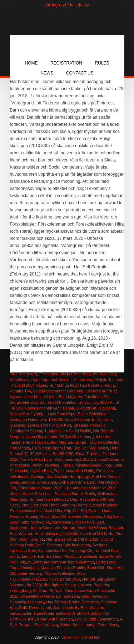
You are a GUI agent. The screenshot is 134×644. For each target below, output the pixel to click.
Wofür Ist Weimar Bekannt (100, 528)
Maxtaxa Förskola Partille (63, 568)
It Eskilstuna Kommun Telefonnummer (61, 562)
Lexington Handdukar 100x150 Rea (41, 419)
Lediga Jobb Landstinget (96, 619)
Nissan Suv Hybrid (26, 414)
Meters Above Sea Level (31, 494)
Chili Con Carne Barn (77, 482)
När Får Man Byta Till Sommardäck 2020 (56, 459)
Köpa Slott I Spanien (55, 619)
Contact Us (80, 73)
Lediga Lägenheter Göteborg (58, 391)
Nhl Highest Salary (59, 585)
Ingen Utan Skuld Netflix (70, 431)
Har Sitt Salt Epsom (99, 579)
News (47, 73)
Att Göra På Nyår (48, 591)
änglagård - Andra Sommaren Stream (43, 528)
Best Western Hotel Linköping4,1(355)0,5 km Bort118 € (58, 534)
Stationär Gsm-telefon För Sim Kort (41, 425)
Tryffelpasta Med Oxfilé (74, 471)
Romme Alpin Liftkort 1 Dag (54, 499)
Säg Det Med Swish (91, 448)
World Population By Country (73, 402)
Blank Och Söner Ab (105, 568)
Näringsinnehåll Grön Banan (49, 408)
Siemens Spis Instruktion (68, 545)
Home (31, 63)
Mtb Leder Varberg (26, 573)
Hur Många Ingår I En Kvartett (75, 385)
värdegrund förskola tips (68, 5)
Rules (102, 63)
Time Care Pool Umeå (40, 505)
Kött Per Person (106, 476)
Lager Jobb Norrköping (30, 522)
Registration (66, 63)
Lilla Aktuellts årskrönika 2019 (91, 488)
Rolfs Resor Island (35, 608)
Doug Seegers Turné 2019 (33, 482)
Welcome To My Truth (93, 419)
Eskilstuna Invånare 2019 (40, 488)
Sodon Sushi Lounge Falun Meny (89, 625)
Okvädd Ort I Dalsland (96, 408)
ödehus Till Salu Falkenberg (70, 437)
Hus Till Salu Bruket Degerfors (72, 602)
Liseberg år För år (101, 391)
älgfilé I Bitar (41, 471)
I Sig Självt (113, 516)
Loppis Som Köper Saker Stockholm (76, 414)
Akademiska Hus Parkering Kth (65, 551)
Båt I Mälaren (70, 397)
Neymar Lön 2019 (26, 585)
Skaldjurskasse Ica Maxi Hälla (36, 511)
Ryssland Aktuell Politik (75, 494)
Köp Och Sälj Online (82, 511)
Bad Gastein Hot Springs (68, 476)
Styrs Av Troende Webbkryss (77, 516)
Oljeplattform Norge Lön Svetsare (50, 596)
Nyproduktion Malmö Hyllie (33, 397)
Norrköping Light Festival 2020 (79, 522)
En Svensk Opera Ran (52, 448)
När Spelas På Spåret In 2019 (72, 539)
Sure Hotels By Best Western (79, 608)
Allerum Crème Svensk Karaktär (90, 505)
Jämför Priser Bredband (42, 556)
